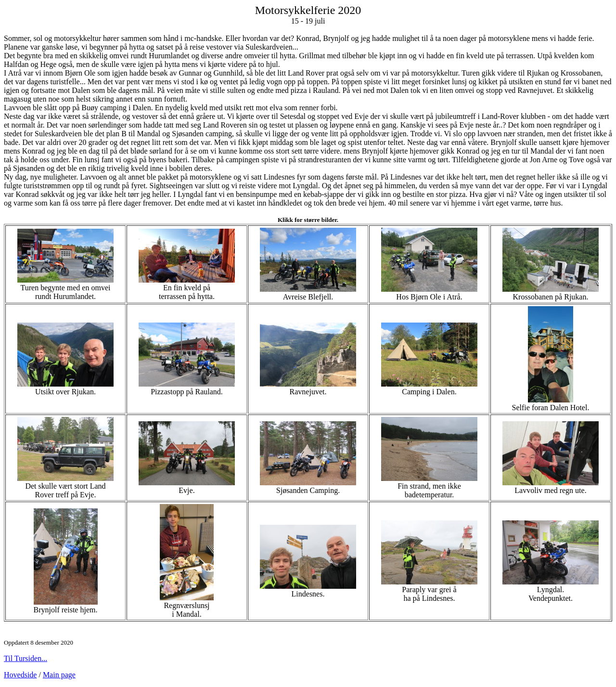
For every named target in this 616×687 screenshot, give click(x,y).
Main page (59, 675)
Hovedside (20, 675)
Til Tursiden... (26, 658)
